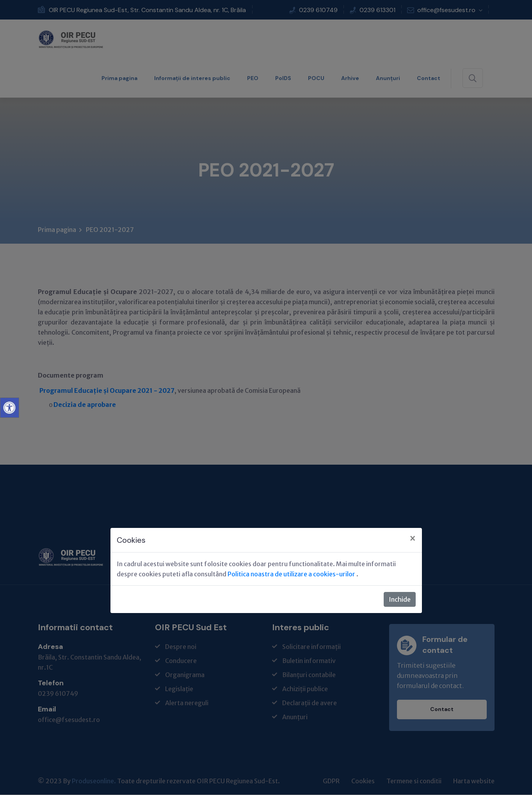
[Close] (413, 539)
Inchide (400, 599)
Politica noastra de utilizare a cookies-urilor (292, 574)
